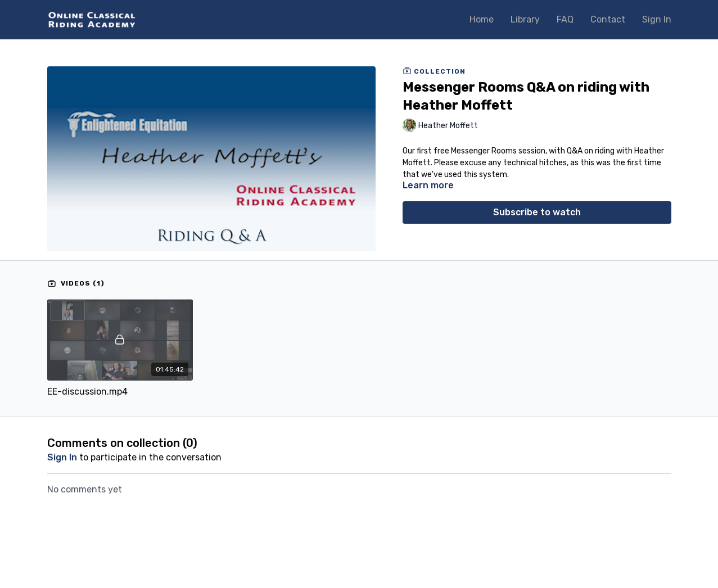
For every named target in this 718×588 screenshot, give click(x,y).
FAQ (565, 19)
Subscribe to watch (537, 212)
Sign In (657, 19)
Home (482, 19)
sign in (62, 457)
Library (525, 19)
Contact (608, 19)
